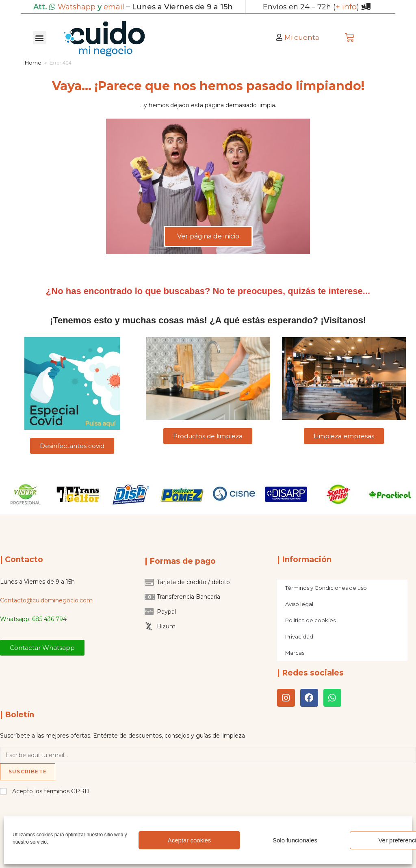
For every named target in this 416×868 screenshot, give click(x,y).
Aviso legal (299, 604)
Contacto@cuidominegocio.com (46, 600)
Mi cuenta (302, 37)
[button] (40, 37)
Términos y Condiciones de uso (326, 587)
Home (33, 62)
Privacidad (299, 636)
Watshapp (77, 6)
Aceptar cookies (190, 840)
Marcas (295, 652)
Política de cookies (310, 620)
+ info (346, 6)
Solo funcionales (295, 840)
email (114, 6)
